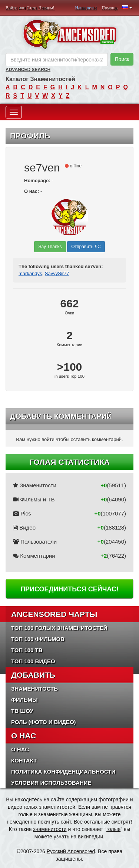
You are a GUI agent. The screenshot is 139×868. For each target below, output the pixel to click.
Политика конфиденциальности (63, 772)
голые (113, 829)
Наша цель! (86, 8)
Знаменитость (34, 689)
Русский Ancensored (71, 851)
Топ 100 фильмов (38, 639)
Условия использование (51, 783)
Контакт (24, 760)
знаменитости (50, 829)
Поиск (122, 59)
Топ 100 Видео (33, 661)
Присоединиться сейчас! (69, 589)
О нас (20, 749)
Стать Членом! (41, 8)
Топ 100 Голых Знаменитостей (59, 628)
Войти (11, 8)
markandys (30, 273)
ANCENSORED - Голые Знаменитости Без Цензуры (69, 34)
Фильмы (24, 700)
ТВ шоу (22, 711)
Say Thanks (50, 247)
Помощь (110, 8)
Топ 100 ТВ (27, 650)
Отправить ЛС (86, 247)
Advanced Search (28, 70)
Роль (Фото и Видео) (44, 722)
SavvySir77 (57, 273)
